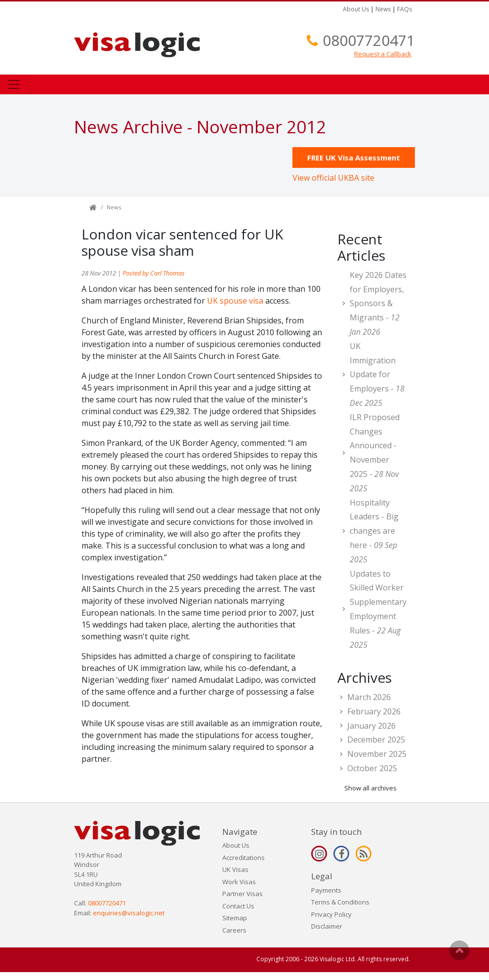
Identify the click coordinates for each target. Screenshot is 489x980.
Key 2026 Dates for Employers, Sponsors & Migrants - (378, 303)
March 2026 (369, 697)
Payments (326, 890)
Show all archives (370, 788)
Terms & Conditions (340, 902)
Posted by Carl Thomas (154, 273)
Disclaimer (327, 926)
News (383, 9)
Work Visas (239, 882)
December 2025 (376, 740)
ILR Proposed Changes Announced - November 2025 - (375, 453)
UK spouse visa (235, 301)
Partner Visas (243, 894)
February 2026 (374, 711)
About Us (356, 9)
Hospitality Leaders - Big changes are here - (374, 531)
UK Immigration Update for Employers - (377, 374)
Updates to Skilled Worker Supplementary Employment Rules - (378, 609)
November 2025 (377, 754)
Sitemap (235, 918)
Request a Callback (383, 54)
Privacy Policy (331, 914)
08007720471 (369, 40)
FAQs (405, 9)
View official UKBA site (333, 178)
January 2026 (371, 726)
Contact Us (238, 906)
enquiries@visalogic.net (129, 913)
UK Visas (235, 869)
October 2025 (372, 768)
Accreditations (244, 858)
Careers (234, 930)
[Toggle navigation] (14, 84)
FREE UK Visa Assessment (354, 157)
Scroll (459, 950)
